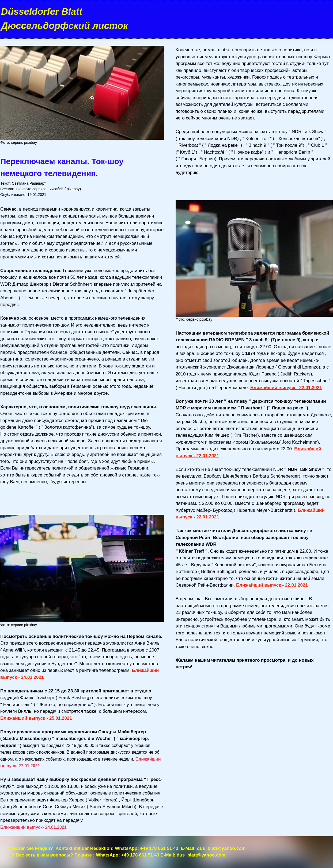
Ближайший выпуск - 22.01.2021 (286, 388)
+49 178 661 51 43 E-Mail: (169, 848)
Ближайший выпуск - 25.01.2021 (36, 718)
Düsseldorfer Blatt (42, 11)
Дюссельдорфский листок (65, 26)
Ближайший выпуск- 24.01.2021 (33, 827)
